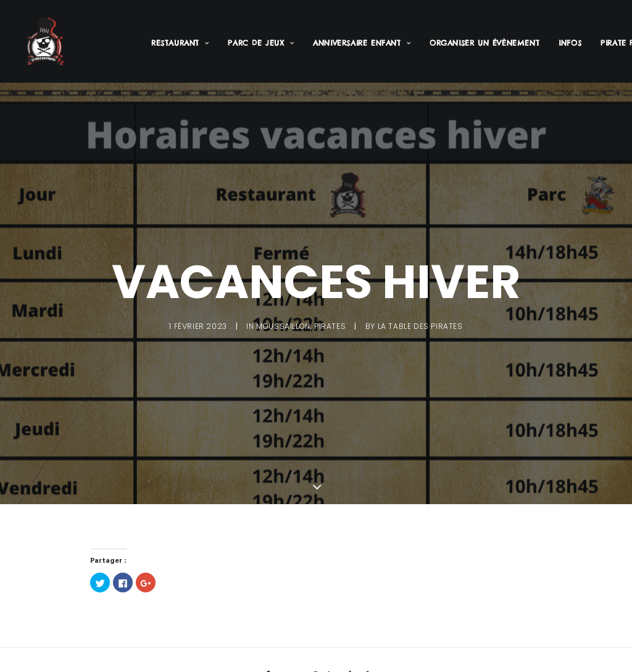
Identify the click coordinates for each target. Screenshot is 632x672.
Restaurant (180, 43)
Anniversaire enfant (362, 43)
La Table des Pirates (420, 324)
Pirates (330, 324)
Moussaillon (283, 324)
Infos (570, 43)
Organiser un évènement (484, 43)
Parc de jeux (261, 43)
